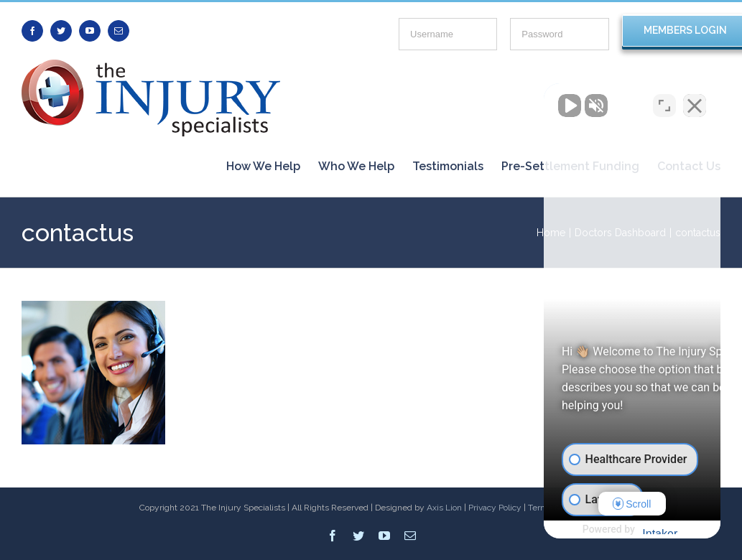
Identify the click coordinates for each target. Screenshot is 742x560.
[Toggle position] (664, 101)
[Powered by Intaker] (619, 530)
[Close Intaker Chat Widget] (695, 101)
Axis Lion (444, 508)
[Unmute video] (488, 101)
